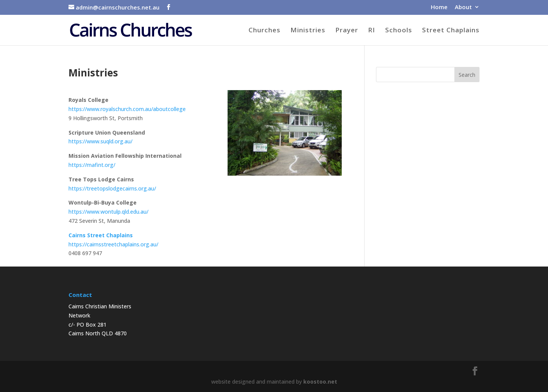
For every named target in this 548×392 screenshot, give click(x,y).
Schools (399, 31)
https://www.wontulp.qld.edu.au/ (108, 212)
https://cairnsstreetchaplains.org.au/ (113, 244)
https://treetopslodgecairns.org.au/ (112, 188)
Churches (264, 31)
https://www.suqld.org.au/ (100, 141)
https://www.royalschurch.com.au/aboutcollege (127, 109)
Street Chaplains (451, 31)
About (463, 7)
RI (372, 31)
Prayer (347, 31)
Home (439, 7)
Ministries (308, 31)
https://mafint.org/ (92, 165)
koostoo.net (320, 382)
